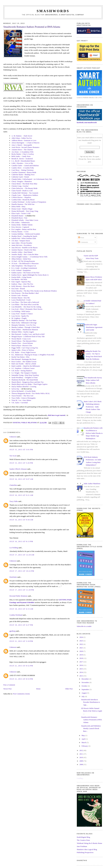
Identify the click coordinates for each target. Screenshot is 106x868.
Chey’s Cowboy (28, 154)
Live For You (31, 325)
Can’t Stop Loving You (30, 348)
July (83, 696)
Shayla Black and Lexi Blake (22, 384)
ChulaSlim (13, 485)
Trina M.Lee (16, 400)
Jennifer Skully (17, 254)
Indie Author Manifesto (92, 484)
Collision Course (29, 368)
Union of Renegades (28, 398)
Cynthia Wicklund (18, 202)
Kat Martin (15, 279)
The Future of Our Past (31, 273)
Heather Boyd (16, 236)
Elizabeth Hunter (17, 216)
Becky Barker (16, 154)
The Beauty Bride (31, 188)
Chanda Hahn (16, 179)
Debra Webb (16, 207)
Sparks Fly (25, 316)
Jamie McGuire (17, 245)
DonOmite (13, 577)
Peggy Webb (16, 348)
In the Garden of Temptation (36, 202)
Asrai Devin (16, 147)
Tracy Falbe (16, 398)
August (84, 693)
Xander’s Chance (27, 314)
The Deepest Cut (30, 266)
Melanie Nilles (17, 332)
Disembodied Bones (28, 161)
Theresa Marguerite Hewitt (21, 393)
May (83, 735)
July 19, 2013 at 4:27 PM (21, 625)
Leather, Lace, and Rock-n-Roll (33, 334)
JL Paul (14, 261)
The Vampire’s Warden (29, 373)
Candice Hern (16, 168)
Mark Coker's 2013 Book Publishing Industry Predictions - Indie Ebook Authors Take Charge (93, 407)
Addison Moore (17, 140)
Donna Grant (16, 209)
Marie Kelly (16, 323)
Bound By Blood (28, 200)
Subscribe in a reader (84, 626)
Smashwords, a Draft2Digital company (65, 15)
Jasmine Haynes (17, 250)
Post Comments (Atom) (21, 694)
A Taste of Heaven (33, 143)
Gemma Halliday (17, 234)
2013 (81, 676)
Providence (28, 245)
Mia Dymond (16, 334)
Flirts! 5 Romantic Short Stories (31, 309)
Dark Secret (28, 136)
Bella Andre (16, 156)
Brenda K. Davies (18, 159)
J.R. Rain (15, 241)
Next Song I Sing (32, 211)
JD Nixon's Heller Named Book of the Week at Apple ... (92, 711)
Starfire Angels (29, 332)
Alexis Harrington (18, 143)
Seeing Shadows (27, 371)
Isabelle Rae (16, 238)
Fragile (24, 318)
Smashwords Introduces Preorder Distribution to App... (90, 702)
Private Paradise (27, 243)
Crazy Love (27, 339)
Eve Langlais (16, 229)
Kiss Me (27, 298)
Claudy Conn (16, 195)
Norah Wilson (16, 341)
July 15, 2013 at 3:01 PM (21, 450)
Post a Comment (9, 685)
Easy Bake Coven (32, 220)
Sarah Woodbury (17, 377)
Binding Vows (30, 175)
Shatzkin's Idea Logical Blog (87, 849)
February (85, 746)
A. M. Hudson (16, 136)
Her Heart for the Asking (32, 307)
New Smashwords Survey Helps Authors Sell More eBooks (93, 380)
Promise (25, 295)
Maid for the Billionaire (32, 366)
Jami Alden (15, 243)
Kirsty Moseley (17, 291)
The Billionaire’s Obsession (29, 263)
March (84, 742)
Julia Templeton (17, 266)
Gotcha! (26, 186)
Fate (26, 218)
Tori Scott (13, 456)
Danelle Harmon (17, 204)
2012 (81, 750)
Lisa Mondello (17, 307)
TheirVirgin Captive (40, 384)
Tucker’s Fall (26, 213)
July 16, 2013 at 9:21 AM (21, 495)
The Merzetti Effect (29, 341)
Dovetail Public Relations (18, 596)
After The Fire (28, 284)
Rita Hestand (16, 359)
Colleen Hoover (17, 197)
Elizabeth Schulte (18, 220)
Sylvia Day (15, 389)
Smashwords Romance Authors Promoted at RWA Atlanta (91, 720)
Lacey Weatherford (18, 300)
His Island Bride (32, 380)
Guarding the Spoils (30, 236)
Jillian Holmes (16, 259)
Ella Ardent (15, 222)
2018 (81, 658)
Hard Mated (28, 252)
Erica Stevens (16, 227)
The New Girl (28, 396)
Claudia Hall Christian (19, 193)
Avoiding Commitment (29, 268)
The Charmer (28, 150)
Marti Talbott (16, 330)
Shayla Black (16, 382)
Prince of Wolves (28, 350)
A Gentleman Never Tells (39, 257)
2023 (81, 641)
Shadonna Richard (18, 380)
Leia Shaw (15, 302)
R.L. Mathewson (17, 355)
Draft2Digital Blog (83, 837)
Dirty (24, 207)
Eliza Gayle (16, 213)
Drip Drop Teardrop (32, 375)
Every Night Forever (29, 352)
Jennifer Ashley (17, 252)
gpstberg (12, 631)
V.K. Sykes (15, 403)
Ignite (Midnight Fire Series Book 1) (36, 275)
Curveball (24, 403)
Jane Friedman (82, 846)
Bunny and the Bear (29, 229)
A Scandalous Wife (27, 152)
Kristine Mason (17, 298)
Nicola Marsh (16, 339)
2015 (81, 669)
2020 (81, 651)
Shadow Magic (27, 209)
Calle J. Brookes (17, 163)
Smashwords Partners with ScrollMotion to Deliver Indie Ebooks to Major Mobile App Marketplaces (93, 433)
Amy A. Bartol (17, 145)
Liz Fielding (16, 311)
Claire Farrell (16, 191)
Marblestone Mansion (30, 330)
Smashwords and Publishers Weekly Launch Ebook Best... (91, 728)
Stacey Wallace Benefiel (20, 387)
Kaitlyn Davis (16, 275)
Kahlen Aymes (17, 273)
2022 (81, 644)
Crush (28, 300)
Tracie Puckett (16, 396)
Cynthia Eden (16, 200)
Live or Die (29, 163)
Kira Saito (15, 289)
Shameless (28, 181)
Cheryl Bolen (16, 184)
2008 (81, 764)
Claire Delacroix (17, 188)
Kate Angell (16, 282)
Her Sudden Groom (29, 362)
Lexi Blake (15, 304)
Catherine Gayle (17, 177)
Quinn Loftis (16, 350)
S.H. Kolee (15, 371)
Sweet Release (28, 343)
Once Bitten (27, 400)
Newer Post (7, 689)
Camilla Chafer (17, 165)
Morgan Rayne (17, 336)
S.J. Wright (15, 373)
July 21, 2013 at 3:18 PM (21, 641)
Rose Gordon (16, 362)
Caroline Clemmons (18, 172)
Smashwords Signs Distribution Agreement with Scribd (93, 327)
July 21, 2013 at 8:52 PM (21, 666)
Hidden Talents (27, 225)
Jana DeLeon (16, 248)
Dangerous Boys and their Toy (33, 382)
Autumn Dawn (17, 150)
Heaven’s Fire (27, 345)
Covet (26, 232)
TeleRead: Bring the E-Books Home (89, 843)
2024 (81, 637)
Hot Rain (24, 279)
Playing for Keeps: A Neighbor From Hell (39, 355)
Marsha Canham (17, 327)
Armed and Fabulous (31, 165)
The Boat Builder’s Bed (30, 293)
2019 (81, 655)
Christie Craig (16, 186)
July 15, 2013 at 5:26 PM (21, 463)
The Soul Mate (31, 320)
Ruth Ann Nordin (18, 364)
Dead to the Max (30, 250)
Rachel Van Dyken (18, 357)
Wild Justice (26, 311)
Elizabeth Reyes (17, 218)
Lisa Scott (15, 309)
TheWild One (29, 204)
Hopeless (28, 197)
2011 (81, 754)
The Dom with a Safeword (30, 302)
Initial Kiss (27, 259)
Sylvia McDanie (17, 391)
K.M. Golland (16, 270)
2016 (81, 665)
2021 (81, 648)
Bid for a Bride (31, 364)
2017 (81, 662)
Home (38, 689)
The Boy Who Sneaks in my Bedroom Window (40, 291)
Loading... (80, 778)
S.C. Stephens (16, 368)
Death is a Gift (27, 191)
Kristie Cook (16, 295)
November (86, 682)
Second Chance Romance (30, 147)
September (86, 689)
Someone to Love (30, 140)
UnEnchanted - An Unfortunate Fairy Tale (37, 179)
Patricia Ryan (16, 345)
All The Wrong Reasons (26, 261)
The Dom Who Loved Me (30, 304)
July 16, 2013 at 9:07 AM (21, 479)
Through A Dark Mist (32, 327)
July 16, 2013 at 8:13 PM (21, 541)
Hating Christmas (27, 170)
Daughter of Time (31, 377)
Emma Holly (16, 225)
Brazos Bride (32, 172)
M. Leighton (16, 318)
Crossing (33, 387)
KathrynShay (16, 284)
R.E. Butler (15, 352)
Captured (26, 227)
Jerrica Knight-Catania (19, 257)
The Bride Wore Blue (30, 184)
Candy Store (26, 156)
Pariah (27, 177)
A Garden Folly (28, 168)
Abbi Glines (16, 138)
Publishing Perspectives (85, 852)
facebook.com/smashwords (87, 122)
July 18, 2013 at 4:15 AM (21, 609)
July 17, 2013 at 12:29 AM (22, 555)
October (85, 686)
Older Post (69, 689)
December (85, 679)
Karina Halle (16, 277)
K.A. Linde (15, 268)
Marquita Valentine (18, 325)
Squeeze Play (26, 282)
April (84, 739)
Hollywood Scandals (33, 234)
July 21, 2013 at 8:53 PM (21, 679)
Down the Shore (29, 286)
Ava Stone (15, 152)
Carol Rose (15, 170)
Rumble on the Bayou (30, 248)
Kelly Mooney (16, 286)
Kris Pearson (16, 293)
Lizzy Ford (15, 314)
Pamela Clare (16, 343)
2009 (81, 761)
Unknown (13, 437)
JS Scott (14, 263)
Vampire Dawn (25, 241)
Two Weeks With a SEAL (41, 393)
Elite (28, 357)
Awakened (29, 159)
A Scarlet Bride (30, 391)
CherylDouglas (17, 181)
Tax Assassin (34, 193)
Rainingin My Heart (29, 359)
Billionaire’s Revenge (29, 323)
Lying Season (27, 277)
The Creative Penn (83, 840)
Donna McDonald (18, 211)
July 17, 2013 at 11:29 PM (22, 590)
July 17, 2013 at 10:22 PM (22, 571)
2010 (81, 757)
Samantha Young (17, 375)
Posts (81, 238)
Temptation (27, 270)
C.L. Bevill (16, 161)
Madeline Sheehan (18, 320)
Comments (83, 242)
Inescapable (28, 145)
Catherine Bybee (17, 175)
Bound (22, 289)
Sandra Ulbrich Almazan (18, 469)
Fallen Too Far (27, 138)
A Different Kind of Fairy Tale (34, 336)
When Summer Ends (29, 238)
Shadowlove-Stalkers (31, 195)
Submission (26, 222)
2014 (81, 672)
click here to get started (56, 415)
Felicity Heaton (17, 232)
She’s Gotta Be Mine (31, 254)
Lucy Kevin (16, 316)
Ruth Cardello (16, 366)
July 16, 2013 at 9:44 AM (21, 520)
